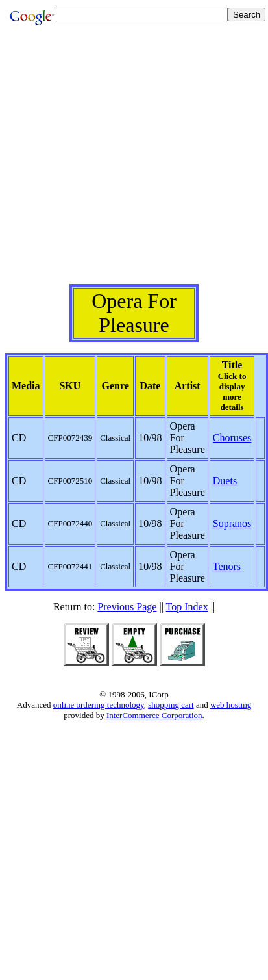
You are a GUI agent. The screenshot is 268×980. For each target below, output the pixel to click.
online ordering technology (99, 705)
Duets (225, 481)
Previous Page (127, 607)
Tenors (227, 566)
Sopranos (232, 523)
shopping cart (171, 705)
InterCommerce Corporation (154, 715)
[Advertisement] (131, 162)
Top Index (187, 607)
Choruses (232, 438)
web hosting (231, 705)
